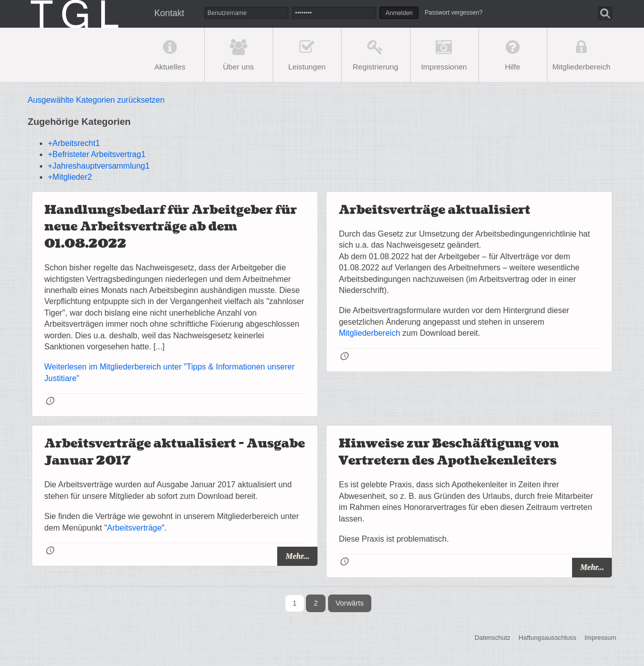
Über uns (238, 67)
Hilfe (513, 67)
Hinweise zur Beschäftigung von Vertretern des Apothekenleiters (449, 452)
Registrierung (375, 67)
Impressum (600, 638)
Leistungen (307, 67)
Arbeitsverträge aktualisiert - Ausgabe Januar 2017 (175, 452)
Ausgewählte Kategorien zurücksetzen (96, 100)
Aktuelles (170, 67)
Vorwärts (350, 603)
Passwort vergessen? (454, 13)
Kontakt (170, 13)
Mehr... (297, 556)
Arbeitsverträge (135, 528)
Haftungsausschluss (548, 638)
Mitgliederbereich (582, 67)
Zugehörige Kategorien (79, 122)
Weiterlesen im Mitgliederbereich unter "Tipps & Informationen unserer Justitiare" (169, 372)
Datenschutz (492, 638)
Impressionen (444, 67)
